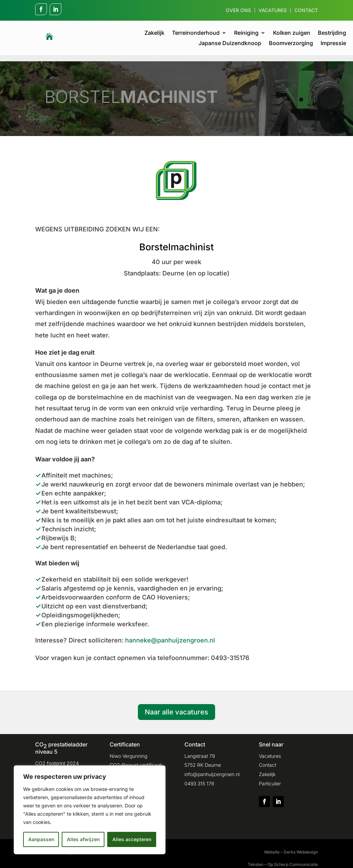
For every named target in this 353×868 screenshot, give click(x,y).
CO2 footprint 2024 (57, 757)
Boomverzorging (291, 44)
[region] (90, 810)
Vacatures (273, 11)
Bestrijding (332, 33)
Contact (306, 11)
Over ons (238, 11)
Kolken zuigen (292, 33)
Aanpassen (41, 839)
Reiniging (246, 33)
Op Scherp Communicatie (293, 858)
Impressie (333, 44)
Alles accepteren (132, 839)
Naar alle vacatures (176, 706)
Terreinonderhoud (196, 33)
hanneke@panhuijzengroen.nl (170, 634)
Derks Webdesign (301, 846)
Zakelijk (154, 33)
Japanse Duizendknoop (230, 44)
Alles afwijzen (83, 839)
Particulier (270, 777)
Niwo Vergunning (128, 750)
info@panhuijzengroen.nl (212, 768)
